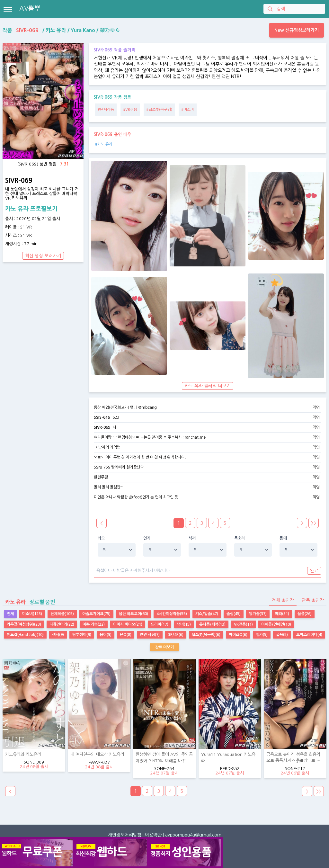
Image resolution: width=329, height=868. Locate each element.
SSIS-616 (102, 417)
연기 (147, 538)
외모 (101, 538)
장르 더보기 (164, 647)
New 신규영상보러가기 (297, 30)
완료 (314, 571)
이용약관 (153, 835)
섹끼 (192, 538)
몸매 (283, 538)
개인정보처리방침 (125, 835)
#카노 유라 (104, 144)
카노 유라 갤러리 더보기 (208, 386)
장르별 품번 (29, 602)
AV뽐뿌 (30, 8)
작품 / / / (61, 30)
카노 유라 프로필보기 (31, 209)
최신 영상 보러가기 (43, 256)
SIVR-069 (102, 427)
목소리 (240, 538)
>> (314, 523)
